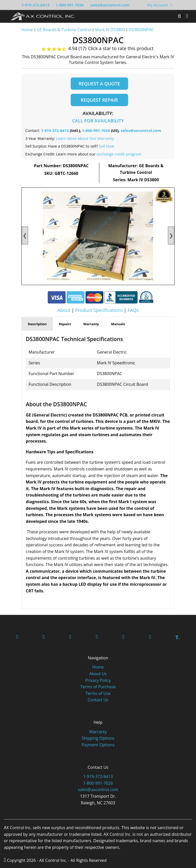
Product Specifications (99, 310)
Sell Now (107, 146)
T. (177, 637)
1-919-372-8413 (35, 5)
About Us (98, 674)
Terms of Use (98, 693)
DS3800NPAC (141, 30)
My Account (158, 5)
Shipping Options (98, 738)
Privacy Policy (98, 680)
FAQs (133, 310)
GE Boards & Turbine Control (64, 30)
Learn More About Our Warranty (85, 138)
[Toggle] (187, 16)
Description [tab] (37, 324)
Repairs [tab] (65, 324)
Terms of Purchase (98, 687)
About (64, 310)
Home (27, 30)
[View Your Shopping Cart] (171, 5)
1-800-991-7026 (70, 5)
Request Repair (99, 100)
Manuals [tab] (118, 324)
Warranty (98, 732)
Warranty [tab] (91, 324)
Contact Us (98, 700)
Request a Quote (99, 84)
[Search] (179, 16)
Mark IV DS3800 (110, 30)
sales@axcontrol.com (110, 5)
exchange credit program (119, 154)
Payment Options (98, 745)
